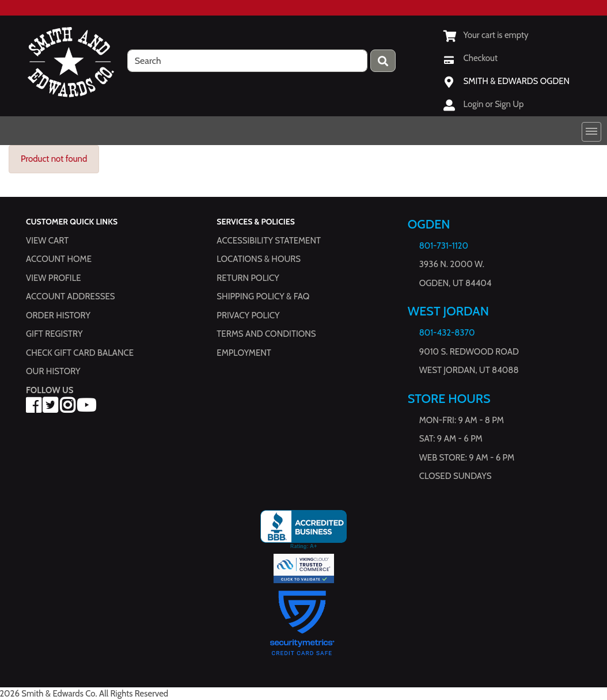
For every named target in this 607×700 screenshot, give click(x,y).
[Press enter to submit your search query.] (383, 61)
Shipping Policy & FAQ (263, 296)
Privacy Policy (248, 315)
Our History (53, 371)
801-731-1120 (444, 246)
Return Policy (248, 278)
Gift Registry (54, 334)
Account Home (59, 259)
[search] (248, 61)
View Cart (47, 241)
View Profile (54, 278)
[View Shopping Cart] (486, 35)
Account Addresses (70, 296)
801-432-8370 (447, 333)
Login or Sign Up (494, 104)
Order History (58, 315)
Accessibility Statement (269, 241)
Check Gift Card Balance (80, 353)
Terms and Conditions (266, 334)
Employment (244, 353)
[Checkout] (471, 58)
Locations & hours (259, 259)
